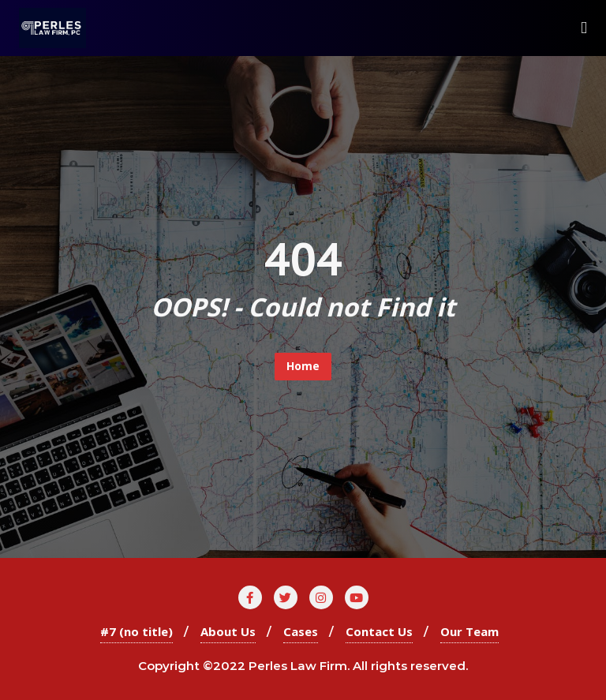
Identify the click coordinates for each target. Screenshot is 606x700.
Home (303, 366)
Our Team (469, 631)
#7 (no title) (137, 631)
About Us (228, 631)
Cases (301, 631)
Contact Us (379, 631)
